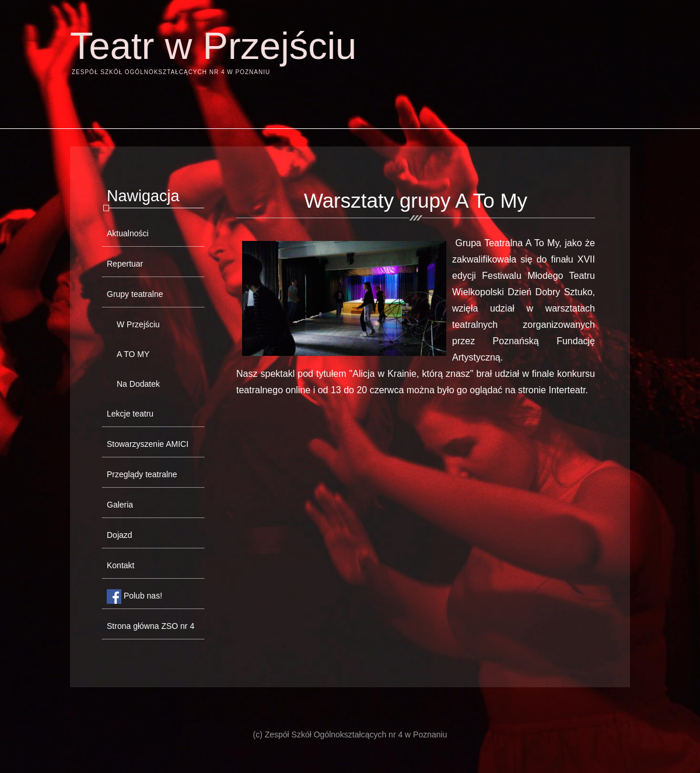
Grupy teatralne (135, 294)
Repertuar (125, 264)
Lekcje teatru (130, 414)
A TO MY (133, 354)
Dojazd (120, 535)
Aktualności (128, 233)
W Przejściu (138, 324)
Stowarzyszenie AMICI (148, 444)
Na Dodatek (138, 384)
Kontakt (120, 565)
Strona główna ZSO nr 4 (150, 626)
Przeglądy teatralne (142, 474)
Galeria (120, 505)
